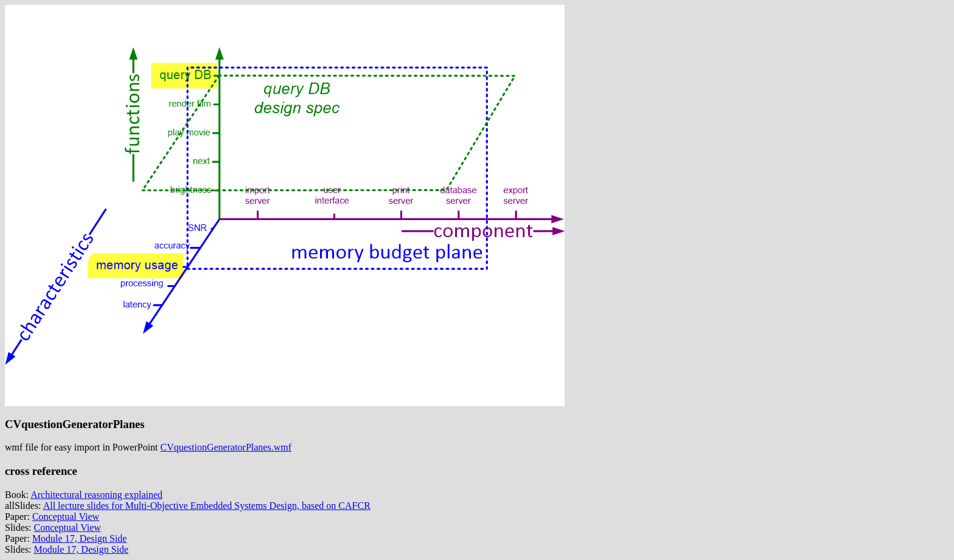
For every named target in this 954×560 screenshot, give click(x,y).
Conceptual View (66, 517)
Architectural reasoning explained (96, 495)
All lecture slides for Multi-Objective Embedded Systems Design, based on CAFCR (207, 506)
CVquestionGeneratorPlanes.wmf (226, 447)
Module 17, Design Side (80, 538)
